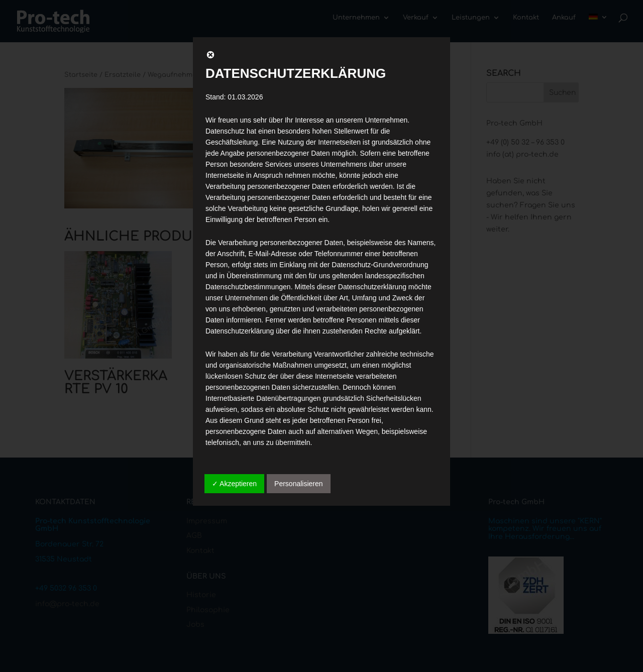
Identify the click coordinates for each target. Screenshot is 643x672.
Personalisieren (299, 484)
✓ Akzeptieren (234, 484)
